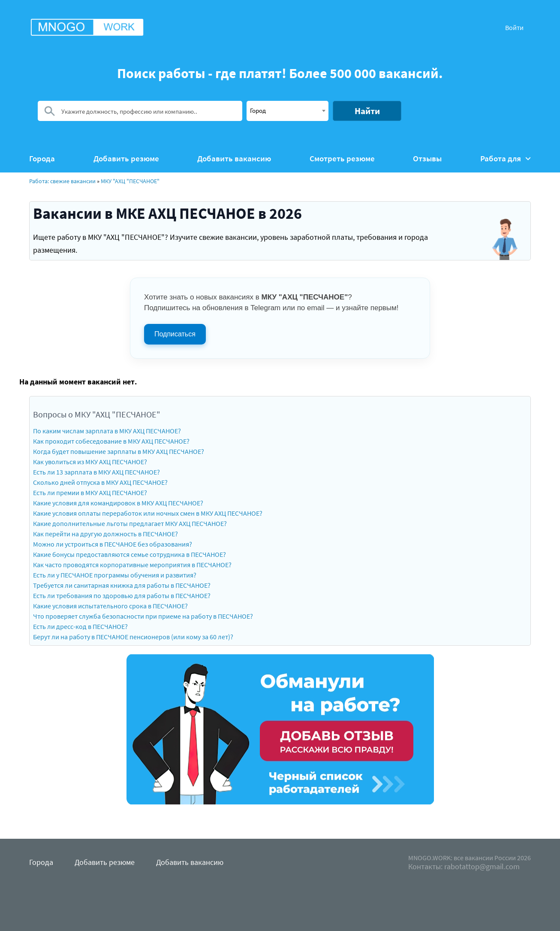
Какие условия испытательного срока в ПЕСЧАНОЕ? (110, 606)
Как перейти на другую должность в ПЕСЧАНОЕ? (105, 534)
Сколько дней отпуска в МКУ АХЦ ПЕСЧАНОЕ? (100, 482)
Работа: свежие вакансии (62, 181)
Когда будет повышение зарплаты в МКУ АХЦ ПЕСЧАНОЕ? (119, 451)
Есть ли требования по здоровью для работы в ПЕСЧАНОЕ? (122, 595)
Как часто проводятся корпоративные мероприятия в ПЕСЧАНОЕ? (132, 565)
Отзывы (427, 159)
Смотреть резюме (342, 159)
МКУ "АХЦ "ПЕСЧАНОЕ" (130, 181)
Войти (514, 27)
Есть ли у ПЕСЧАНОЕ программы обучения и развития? (115, 575)
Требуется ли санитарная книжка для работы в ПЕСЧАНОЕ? (122, 585)
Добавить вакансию (234, 159)
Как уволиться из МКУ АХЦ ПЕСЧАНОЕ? (90, 462)
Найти (367, 111)
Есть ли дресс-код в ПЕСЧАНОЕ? (80, 626)
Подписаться (175, 334)
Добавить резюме (126, 159)
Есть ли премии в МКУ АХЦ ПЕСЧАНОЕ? (90, 493)
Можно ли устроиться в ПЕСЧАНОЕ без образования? (113, 544)
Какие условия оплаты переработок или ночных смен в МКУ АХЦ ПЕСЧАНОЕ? (148, 513)
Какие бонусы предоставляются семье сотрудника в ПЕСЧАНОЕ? (129, 554)
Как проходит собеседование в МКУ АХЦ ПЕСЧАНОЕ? (111, 441)
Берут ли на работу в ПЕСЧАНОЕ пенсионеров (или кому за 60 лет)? (133, 637)
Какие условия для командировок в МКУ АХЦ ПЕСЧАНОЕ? (118, 503)
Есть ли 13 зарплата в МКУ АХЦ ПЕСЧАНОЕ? (96, 472)
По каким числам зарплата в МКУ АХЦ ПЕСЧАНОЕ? (107, 431)
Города (42, 159)
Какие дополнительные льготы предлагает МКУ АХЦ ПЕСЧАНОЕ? (130, 523)
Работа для (506, 159)
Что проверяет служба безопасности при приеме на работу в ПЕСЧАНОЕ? (143, 616)
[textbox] (288, 110)
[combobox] (288, 111)
